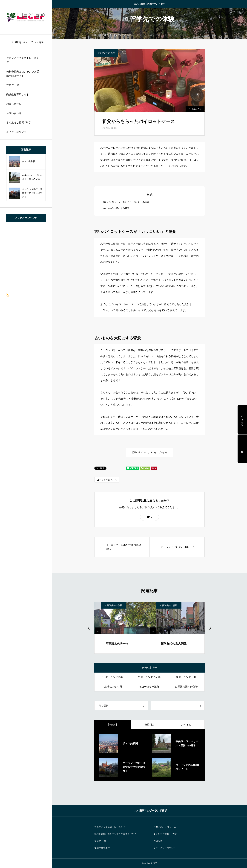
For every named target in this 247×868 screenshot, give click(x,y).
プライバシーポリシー (164, 848)
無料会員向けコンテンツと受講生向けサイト (23, 74)
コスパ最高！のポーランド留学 (149, 4)
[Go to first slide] (210, 628)
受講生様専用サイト (18, 94)
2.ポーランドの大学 (149, 677)
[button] (149, 517)
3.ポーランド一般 (186, 677)
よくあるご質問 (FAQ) (19, 123)
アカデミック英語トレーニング (23, 60)
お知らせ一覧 (14, 104)
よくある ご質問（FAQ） (166, 834)
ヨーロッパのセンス (107, 480)
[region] (26, 434)
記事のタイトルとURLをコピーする (149, 452)
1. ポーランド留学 (113, 677)
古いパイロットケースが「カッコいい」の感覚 (126, 202)
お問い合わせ (14, 113)
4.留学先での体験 (106, 53)
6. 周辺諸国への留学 (186, 687)
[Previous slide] (89, 628)
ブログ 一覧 (13, 85)
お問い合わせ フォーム (165, 827)
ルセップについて (16, 132)
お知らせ (158, 841)
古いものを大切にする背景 (116, 208)
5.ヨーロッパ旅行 (149, 687)
